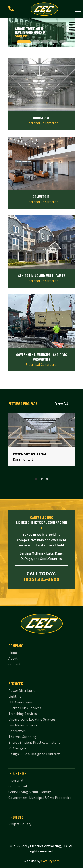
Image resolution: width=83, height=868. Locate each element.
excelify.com (50, 861)
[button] (78, 9)
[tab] (36, 479)
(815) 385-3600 (41, 579)
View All (62, 403)
